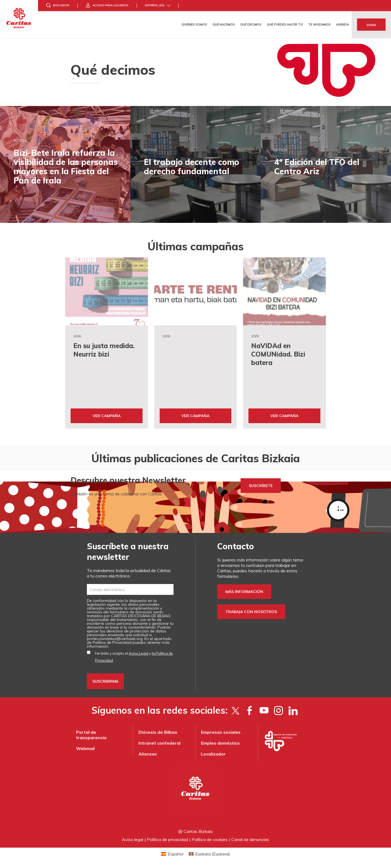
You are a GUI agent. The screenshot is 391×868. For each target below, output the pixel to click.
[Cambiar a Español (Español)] (172, 854)
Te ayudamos (319, 24)
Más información (244, 592)
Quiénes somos (194, 24)
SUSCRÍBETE (261, 486)
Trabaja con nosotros (251, 612)
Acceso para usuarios (111, 5)
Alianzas (148, 754)
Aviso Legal (138, 653)
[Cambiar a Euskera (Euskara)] (209, 854)
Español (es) (155, 5)
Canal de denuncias (250, 839)
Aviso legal (133, 839)
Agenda (343, 24)
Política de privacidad (167, 839)
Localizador (213, 754)
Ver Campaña (107, 416)
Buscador (61, 5)
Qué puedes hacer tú (285, 24)
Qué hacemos (224, 24)
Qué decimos (251, 24)
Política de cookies (210, 839)
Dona (371, 25)
